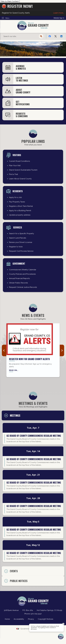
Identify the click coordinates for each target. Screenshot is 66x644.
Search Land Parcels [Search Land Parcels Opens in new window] (18, 238)
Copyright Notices (45, 619)
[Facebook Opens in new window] (50, 36)
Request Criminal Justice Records (23, 287)
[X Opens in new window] (56, 36)
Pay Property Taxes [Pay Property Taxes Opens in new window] (17, 202)
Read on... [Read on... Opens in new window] (14, 370)
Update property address (20, 215)
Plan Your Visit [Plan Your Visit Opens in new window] (15, 166)
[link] (59, 18)
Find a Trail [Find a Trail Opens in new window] (13, 174)
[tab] (33, 415)
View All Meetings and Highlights (33, 407)
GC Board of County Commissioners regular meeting (34, 436)
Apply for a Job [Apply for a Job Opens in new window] (15, 197)
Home (7, 619)
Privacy (31, 619)
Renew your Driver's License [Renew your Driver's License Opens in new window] (21, 242)
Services (17, 227)
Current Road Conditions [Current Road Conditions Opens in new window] (19, 161)
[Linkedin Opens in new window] (61, 36)
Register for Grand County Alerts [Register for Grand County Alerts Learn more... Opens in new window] (33, 13)
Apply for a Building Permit (20, 211)
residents (18, 191)
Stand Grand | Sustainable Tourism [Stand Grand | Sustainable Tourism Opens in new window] (23, 170)
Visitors (17, 155)
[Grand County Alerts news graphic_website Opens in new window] (33, 339)
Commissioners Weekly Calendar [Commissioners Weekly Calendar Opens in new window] (23, 270)
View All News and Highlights (33, 319)
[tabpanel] (33, 493)
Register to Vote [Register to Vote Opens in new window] (16, 247)
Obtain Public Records (18, 283)
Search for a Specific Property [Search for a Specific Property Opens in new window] (21, 234)
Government (19, 264)
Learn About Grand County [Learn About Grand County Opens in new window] (20, 179)
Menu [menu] (7, 18)
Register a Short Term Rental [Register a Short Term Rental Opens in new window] (21, 206)
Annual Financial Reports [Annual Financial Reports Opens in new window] (19, 278)
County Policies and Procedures (22, 274)
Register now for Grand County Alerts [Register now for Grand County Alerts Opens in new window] (29, 359)
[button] (41, 36)
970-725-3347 (36, 614)
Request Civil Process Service (21, 251)
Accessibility (19, 619)
